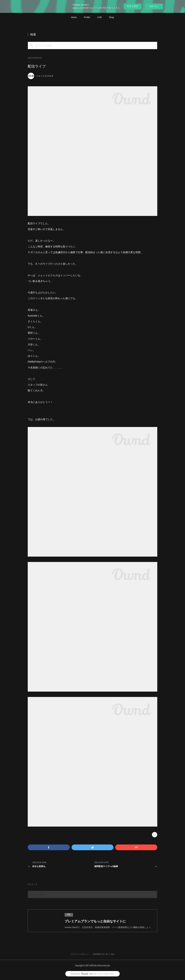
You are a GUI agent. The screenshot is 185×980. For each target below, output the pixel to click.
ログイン (154, 6)
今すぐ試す (132, 6)
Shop (111, 17)
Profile (87, 17)
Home (74, 17)
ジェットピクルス (45, 76)
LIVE (99, 17)
